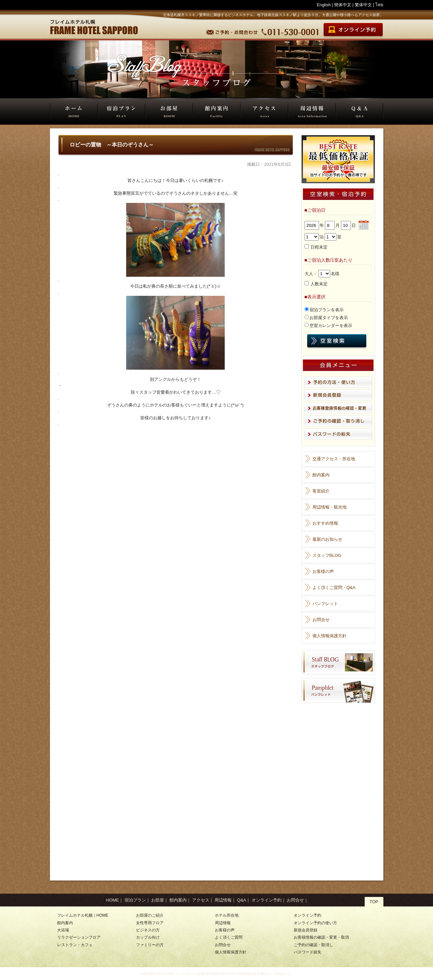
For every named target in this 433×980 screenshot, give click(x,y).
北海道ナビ (283, 974)
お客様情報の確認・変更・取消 (321, 937)
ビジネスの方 (148, 930)
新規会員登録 (306, 930)
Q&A (360, 111)
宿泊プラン (121, 111)
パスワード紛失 (308, 952)
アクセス (264, 111)
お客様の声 (323, 571)
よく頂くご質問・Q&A (334, 588)
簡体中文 (343, 5)
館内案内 (217, 111)
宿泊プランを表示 (327, 310)
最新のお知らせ (327, 539)
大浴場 (63, 930)
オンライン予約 (267, 900)
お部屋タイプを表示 (329, 318)
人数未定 (319, 284)
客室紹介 (321, 491)
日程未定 (319, 247)
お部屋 (169, 111)
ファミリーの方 (150, 945)
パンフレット (325, 604)
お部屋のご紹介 (150, 915)
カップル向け (148, 937)
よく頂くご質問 (229, 937)
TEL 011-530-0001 (291, 30)
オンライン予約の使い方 (315, 923)
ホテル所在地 (227, 915)
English (324, 5)
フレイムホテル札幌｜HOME (83, 915)
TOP (374, 902)
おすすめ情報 (325, 523)
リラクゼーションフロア (79, 937)
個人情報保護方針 (330, 636)
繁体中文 (363, 5)
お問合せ (321, 620)
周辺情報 (312, 111)
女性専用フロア (150, 923)
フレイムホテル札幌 (190, 974)
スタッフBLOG (327, 555)
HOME (74, 111)
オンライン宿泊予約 (353, 30)
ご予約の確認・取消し (313, 945)
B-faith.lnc (264, 974)
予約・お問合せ (233, 30)
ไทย (379, 5)
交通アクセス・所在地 (334, 459)
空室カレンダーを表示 (331, 326)
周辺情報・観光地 (330, 507)
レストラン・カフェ (75, 945)
